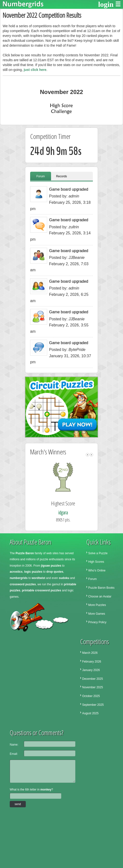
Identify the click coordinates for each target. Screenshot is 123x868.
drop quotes (55, 572)
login (106, 4)
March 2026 (90, 653)
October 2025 (91, 696)
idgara (70, 513)
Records (62, 176)
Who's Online (97, 570)
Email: (14, 754)
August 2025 (90, 713)
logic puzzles (33, 572)
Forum (41, 176)
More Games (97, 614)
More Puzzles (97, 605)
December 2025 (92, 679)
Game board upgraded (69, 189)
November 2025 (92, 687)
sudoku (64, 578)
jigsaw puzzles (51, 566)
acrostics (16, 572)
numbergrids (19, 578)
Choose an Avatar (100, 596)
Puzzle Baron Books (101, 588)
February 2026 (92, 662)
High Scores (96, 562)
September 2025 (93, 705)
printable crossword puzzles (41, 590)
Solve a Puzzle (98, 553)
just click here (35, 70)
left (88, 455)
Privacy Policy (97, 622)
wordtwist (38, 578)
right (91, 455)
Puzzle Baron (25, 553)
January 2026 (91, 670)
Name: (14, 745)
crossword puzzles (23, 584)
